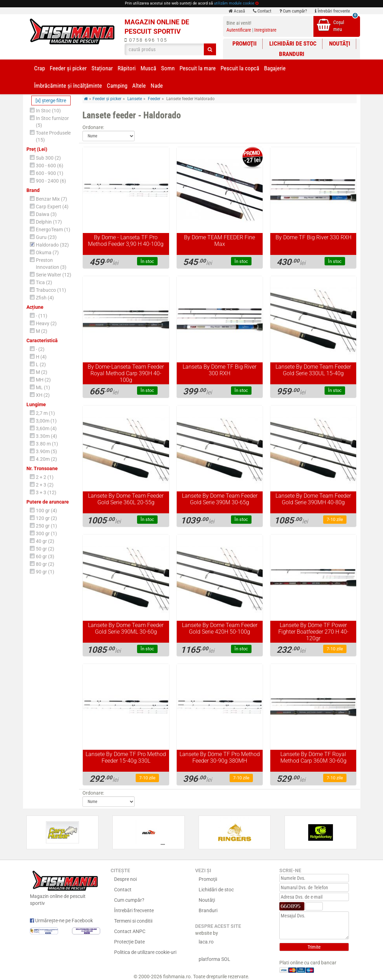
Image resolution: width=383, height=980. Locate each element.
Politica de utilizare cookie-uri (145, 952)
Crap (39, 68)
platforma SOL (214, 959)
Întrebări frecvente (332, 11)
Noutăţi (340, 43)
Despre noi (125, 879)
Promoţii (245, 43)
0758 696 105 (146, 40)
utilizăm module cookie (234, 3)
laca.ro (206, 942)
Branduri (292, 54)
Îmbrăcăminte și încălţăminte (68, 86)
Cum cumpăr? (293, 11)
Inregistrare (265, 30)
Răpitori (127, 68)
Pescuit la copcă (240, 68)
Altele (139, 86)
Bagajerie (275, 68)
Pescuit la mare (198, 68)
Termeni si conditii (133, 921)
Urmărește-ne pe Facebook (61, 921)
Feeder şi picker (68, 68)
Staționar (102, 68)
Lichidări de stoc (293, 43)
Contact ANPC (130, 931)
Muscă (148, 68)
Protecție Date (129, 942)
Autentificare (239, 30)
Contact (262, 11)
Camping (117, 86)
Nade (157, 86)
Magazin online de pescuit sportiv (65, 887)
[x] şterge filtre (51, 101)
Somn (168, 68)
